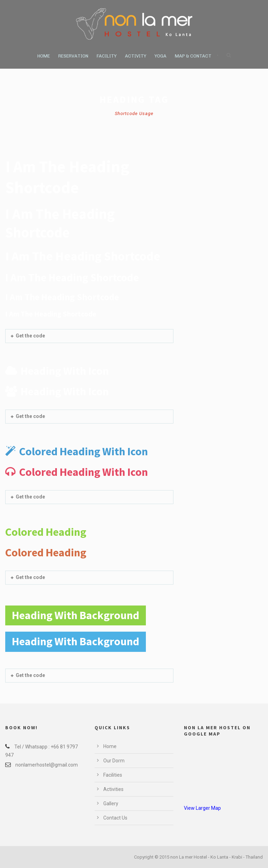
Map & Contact (193, 56)
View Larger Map (202, 808)
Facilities (113, 775)
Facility (107, 56)
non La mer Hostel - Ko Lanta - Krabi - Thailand (217, 857)
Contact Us (115, 818)
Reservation (73, 56)
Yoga (161, 56)
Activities (113, 789)
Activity (136, 56)
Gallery (111, 804)
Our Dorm (114, 761)
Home (44, 56)
